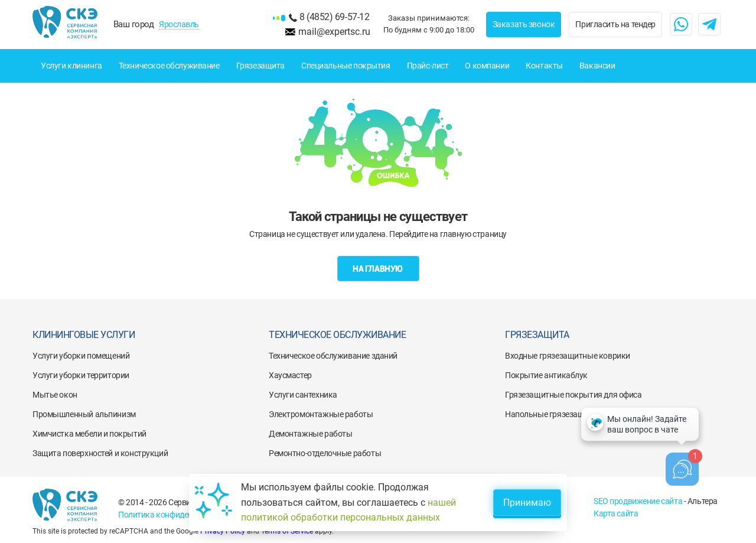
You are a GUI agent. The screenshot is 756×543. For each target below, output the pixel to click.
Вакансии (597, 66)
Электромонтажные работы (321, 414)
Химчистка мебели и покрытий (89, 434)
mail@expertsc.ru (334, 32)
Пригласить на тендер (615, 24)
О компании (487, 66)
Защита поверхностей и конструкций (100, 453)
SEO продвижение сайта (638, 501)
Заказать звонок (524, 24)
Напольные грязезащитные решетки (573, 414)
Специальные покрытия (346, 66)
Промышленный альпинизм (84, 414)
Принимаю (527, 503)
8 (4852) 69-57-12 (334, 17)
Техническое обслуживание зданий (333, 356)
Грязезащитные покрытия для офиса (573, 395)
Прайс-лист (428, 66)
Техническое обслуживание (169, 66)
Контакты (544, 66)
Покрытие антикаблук (546, 375)
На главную (378, 269)
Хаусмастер (290, 375)
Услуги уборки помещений (81, 356)
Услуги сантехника (303, 395)
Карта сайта (616, 513)
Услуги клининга (71, 66)
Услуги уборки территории (81, 375)
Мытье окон (55, 395)
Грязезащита (260, 66)
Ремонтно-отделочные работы (325, 453)
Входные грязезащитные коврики (568, 356)
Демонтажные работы (310, 434)
